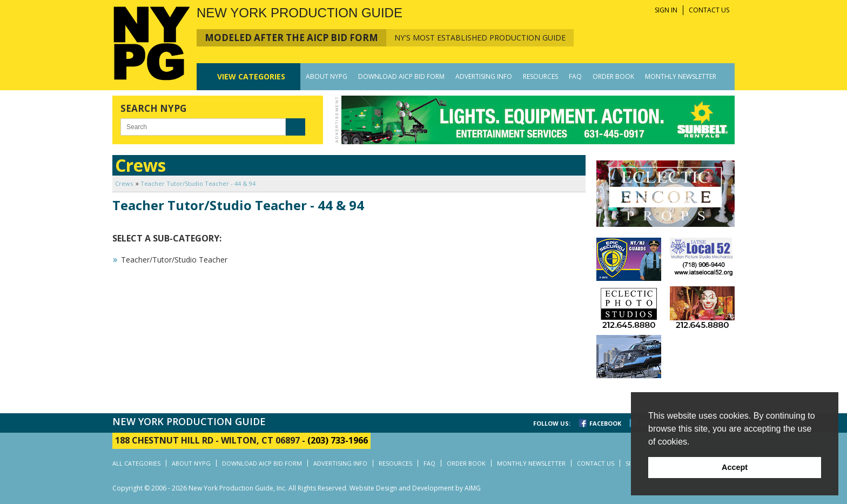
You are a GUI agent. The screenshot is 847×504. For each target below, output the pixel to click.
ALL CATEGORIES (136, 463)
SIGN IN (666, 10)
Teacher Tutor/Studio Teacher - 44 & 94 (198, 183)
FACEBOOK (605, 423)
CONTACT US (709, 10)
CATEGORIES (251, 76)
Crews (124, 183)
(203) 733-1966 (338, 440)
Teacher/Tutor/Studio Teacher (174, 260)
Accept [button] (735, 467)
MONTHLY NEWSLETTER (681, 76)
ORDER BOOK (613, 76)
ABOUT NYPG (327, 76)
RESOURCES (540, 76)
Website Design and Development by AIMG (415, 488)
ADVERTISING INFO (484, 76)
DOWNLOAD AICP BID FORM (401, 76)
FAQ (575, 76)
